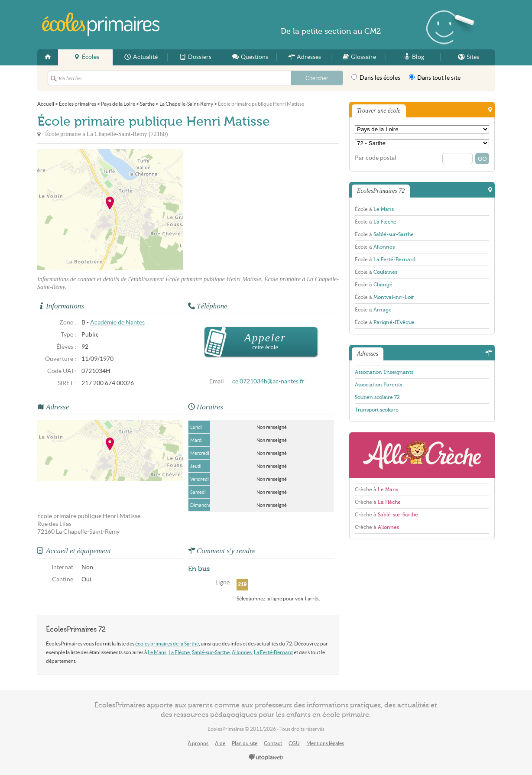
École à (374, 209)
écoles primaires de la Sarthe (167, 644)
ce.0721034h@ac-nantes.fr (268, 381)
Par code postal (376, 158)
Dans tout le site (435, 78)
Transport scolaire (377, 410)
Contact (273, 743)
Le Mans (157, 652)
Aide (220, 743)
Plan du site (245, 743)
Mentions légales (325, 743)
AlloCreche (422, 455)
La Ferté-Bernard (273, 652)
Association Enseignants (384, 372)
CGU (294, 743)
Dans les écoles (376, 78)
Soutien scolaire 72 (377, 397)
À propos (198, 743)
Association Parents (378, 385)
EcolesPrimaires (101, 24)
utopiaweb (266, 758)
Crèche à (376, 490)
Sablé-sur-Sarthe (211, 652)
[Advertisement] (261, 210)
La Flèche (179, 652)
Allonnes (242, 652)
